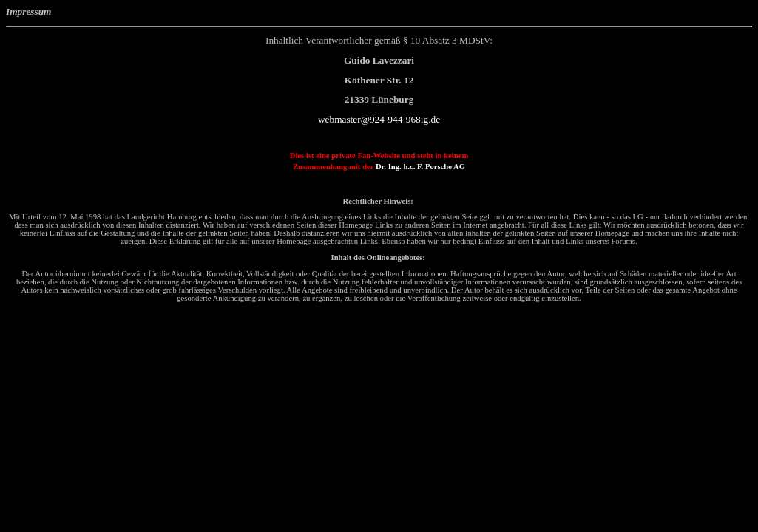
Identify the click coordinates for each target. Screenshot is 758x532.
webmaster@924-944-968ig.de (379, 119)
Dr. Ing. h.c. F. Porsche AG (420, 167)
